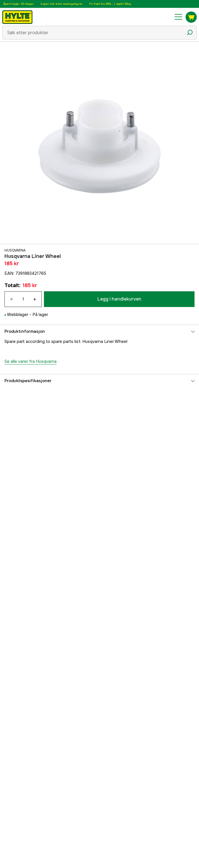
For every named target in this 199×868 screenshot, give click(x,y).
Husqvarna (15, 250)
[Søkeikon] (190, 33)
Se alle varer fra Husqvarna (31, 361)
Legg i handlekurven (119, 299)
